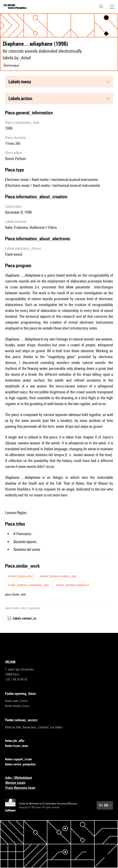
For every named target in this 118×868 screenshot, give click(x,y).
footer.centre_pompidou (23, 764)
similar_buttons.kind (20, 576)
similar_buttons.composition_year (28, 585)
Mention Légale (18, 783)
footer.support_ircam (21, 759)
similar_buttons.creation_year (58, 576)
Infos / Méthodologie (21, 778)
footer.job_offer (17, 741)
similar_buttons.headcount (73, 585)
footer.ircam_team (19, 746)
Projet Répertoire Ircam (23, 788)
